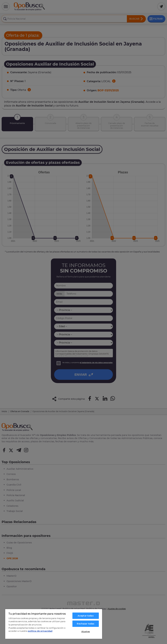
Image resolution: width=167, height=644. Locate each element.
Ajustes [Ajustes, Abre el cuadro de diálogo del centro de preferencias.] (86, 631)
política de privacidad (40, 631)
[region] (54, 624)
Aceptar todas (86, 616)
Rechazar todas (86, 624)
